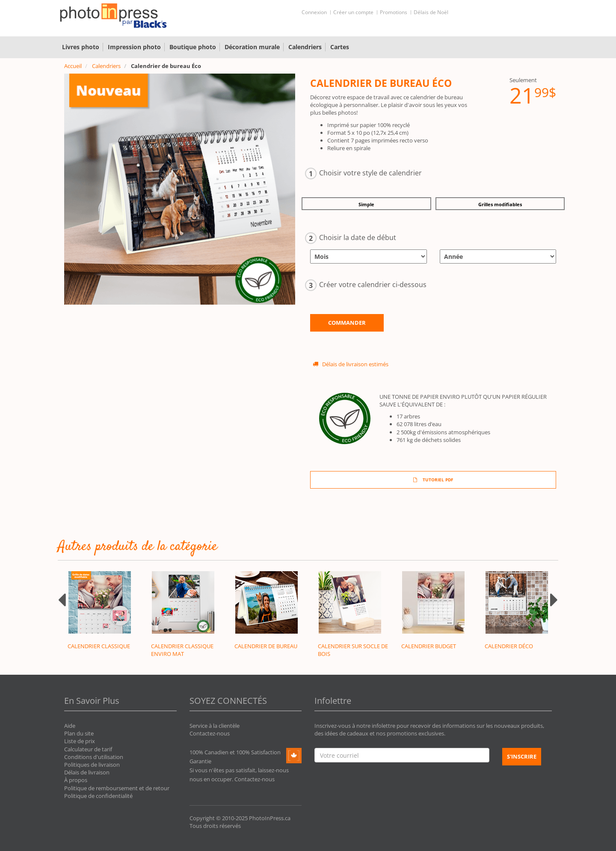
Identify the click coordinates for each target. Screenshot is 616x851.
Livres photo (81, 47)
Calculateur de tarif (88, 749)
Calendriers (305, 47)
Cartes (340, 47)
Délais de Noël (431, 12)
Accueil (73, 66)
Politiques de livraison (92, 765)
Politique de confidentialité (98, 796)
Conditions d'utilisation (94, 757)
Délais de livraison (87, 772)
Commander (347, 323)
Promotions (394, 12)
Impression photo (134, 47)
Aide (70, 726)
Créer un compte (353, 12)
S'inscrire (522, 756)
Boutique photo (193, 47)
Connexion (314, 12)
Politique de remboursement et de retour (117, 788)
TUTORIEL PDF (433, 480)
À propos (76, 780)
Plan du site (79, 733)
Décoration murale (252, 47)
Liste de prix (80, 741)
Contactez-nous (210, 733)
